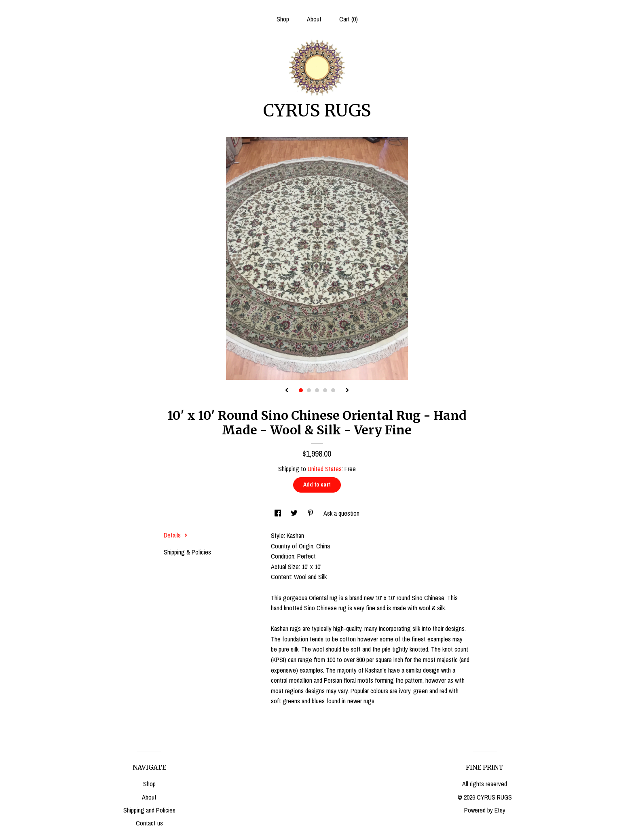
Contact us (149, 823)
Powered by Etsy (485, 810)
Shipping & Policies (187, 552)
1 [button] (301, 390)
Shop (283, 19)
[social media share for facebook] (279, 513)
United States (325, 469)
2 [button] (309, 390)
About (314, 19)
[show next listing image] (347, 391)
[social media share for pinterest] (311, 513)
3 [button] (317, 390)
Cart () (349, 19)
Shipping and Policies (149, 810)
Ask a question (341, 513)
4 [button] (325, 390)
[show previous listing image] (287, 391)
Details (176, 535)
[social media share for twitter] (295, 513)
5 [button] (333, 390)
